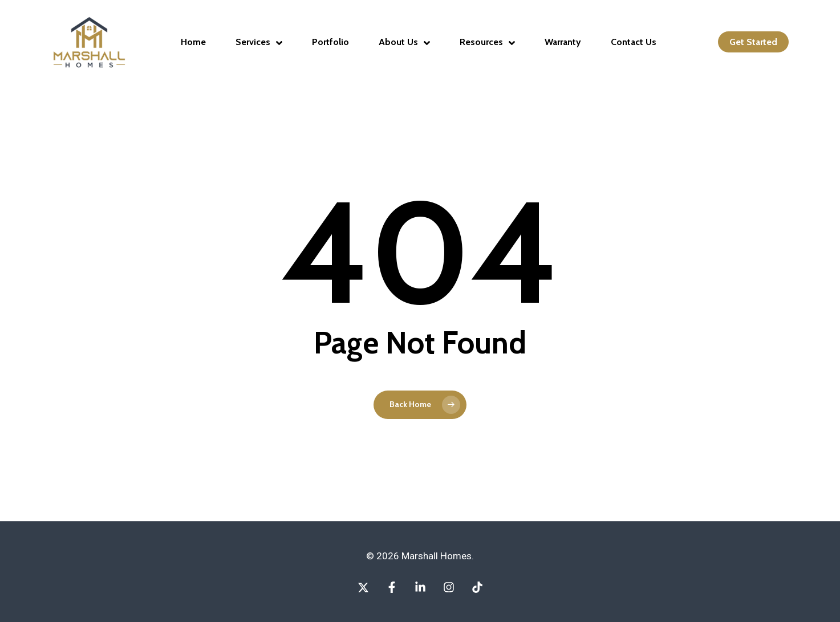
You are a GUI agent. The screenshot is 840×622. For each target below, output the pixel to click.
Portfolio (330, 42)
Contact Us (634, 42)
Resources (487, 42)
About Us (404, 42)
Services (259, 42)
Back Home (410, 404)
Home (193, 42)
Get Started (753, 42)
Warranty (563, 42)
